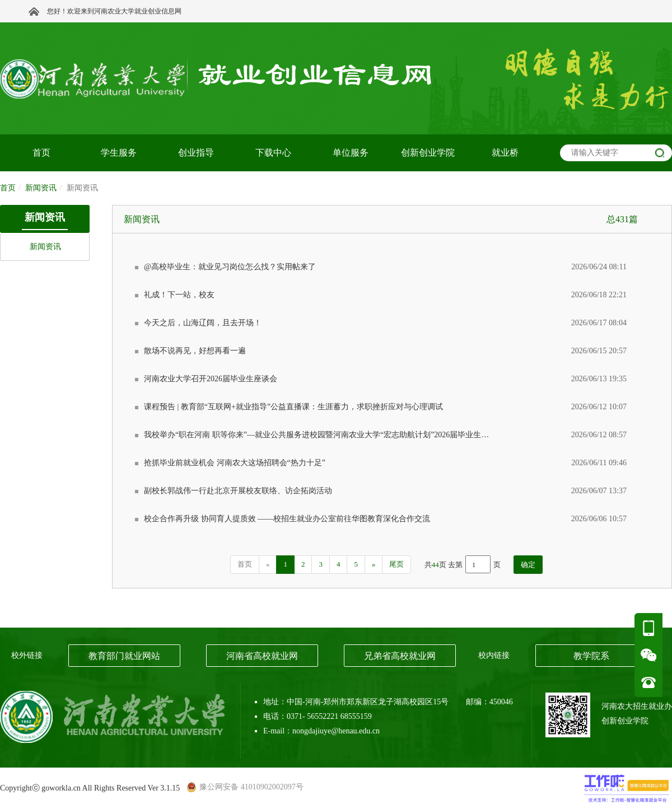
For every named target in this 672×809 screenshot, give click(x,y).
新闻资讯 (45, 247)
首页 (8, 188)
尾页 (396, 564)
